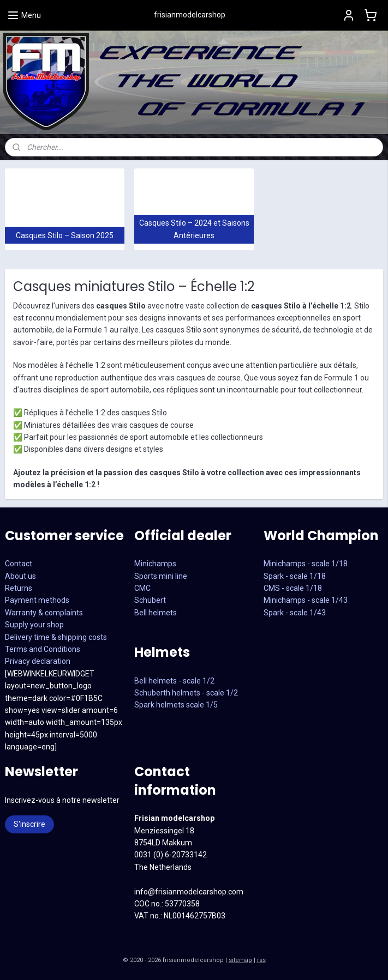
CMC (142, 588)
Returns (19, 588)
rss (261, 960)
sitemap (240, 960)
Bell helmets (156, 613)
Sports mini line (161, 576)
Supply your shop (34, 625)
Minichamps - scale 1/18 (306, 564)
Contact (19, 564)
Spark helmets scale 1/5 (176, 705)
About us (20, 576)
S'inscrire (29, 824)
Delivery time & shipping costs (56, 637)
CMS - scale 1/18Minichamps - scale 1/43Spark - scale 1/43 (306, 600)
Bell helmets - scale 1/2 (174, 681)
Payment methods (37, 600)
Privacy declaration (38, 661)
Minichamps (155, 564)
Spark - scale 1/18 (295, 576)
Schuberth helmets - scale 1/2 (186, 693)
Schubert (150, 600)
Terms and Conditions (43, 649)
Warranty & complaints (44, 613)
